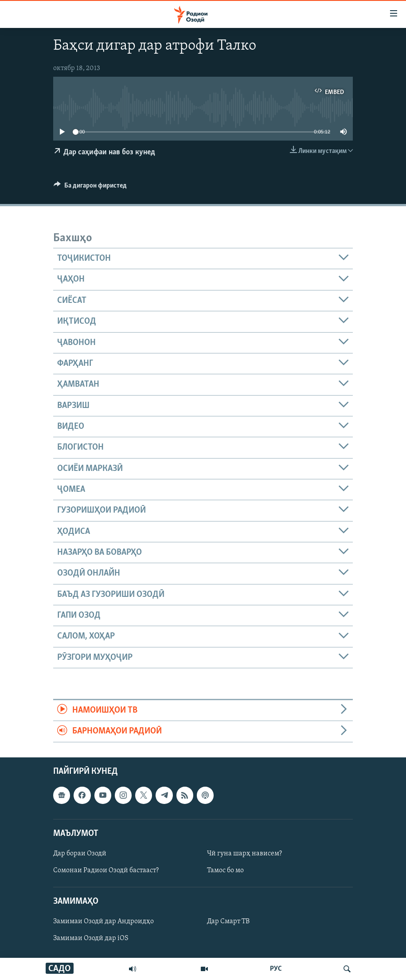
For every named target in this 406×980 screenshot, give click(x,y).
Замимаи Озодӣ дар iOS (91, 938)
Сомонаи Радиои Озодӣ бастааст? (106, 870)
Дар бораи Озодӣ (80, 854)
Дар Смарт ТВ (228, 921)
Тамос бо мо (225, 870)
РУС (276, 969)
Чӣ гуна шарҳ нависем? (244, 854)
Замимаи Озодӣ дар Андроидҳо (103, 921)
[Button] (90, 188)
